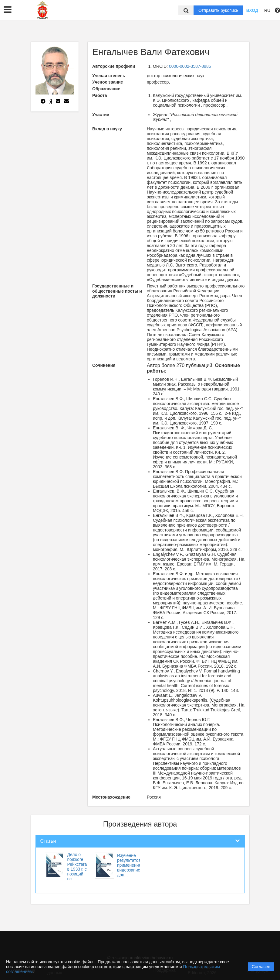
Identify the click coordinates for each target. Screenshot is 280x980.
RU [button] (267, 10)
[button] (8, 10)
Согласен (261, 967)
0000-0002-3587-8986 (190, 66)
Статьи (48, 841)
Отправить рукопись (218, 10)
